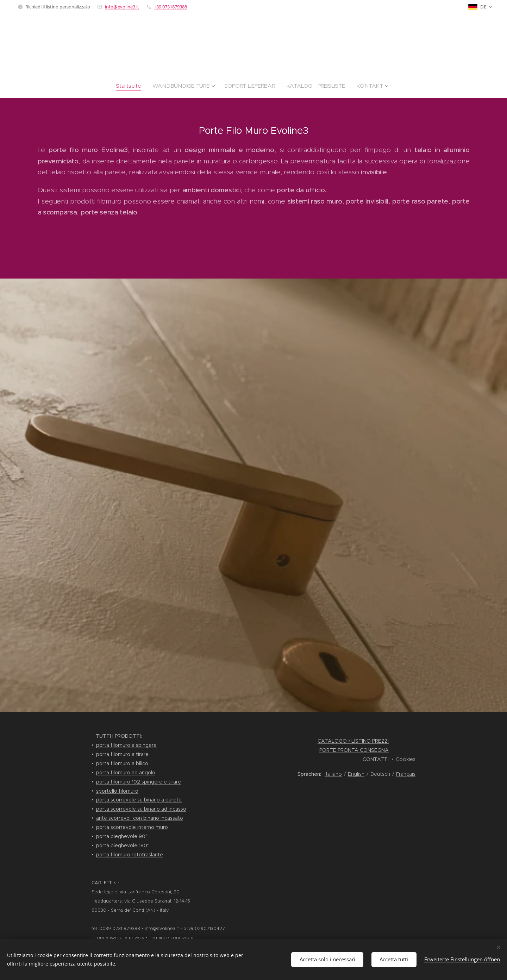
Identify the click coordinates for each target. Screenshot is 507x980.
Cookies (406, 759)
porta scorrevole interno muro (132, 827)
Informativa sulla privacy (118, 938)
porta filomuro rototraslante (130, 855)
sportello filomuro (117, 791)
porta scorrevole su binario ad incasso (141, 809)
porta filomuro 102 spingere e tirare (139, 782)
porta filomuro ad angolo (126, 773)
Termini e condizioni (171, 938)
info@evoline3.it (122, 7)
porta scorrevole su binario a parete (139, 800)
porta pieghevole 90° (122, 836)
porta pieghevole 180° (123, 845)
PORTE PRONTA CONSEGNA (354, 750)
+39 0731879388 (170, 7)
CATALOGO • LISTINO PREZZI (353, 741)
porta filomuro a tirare (122, 754)
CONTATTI (376, 759)
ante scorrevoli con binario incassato (140, 818)
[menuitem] (144, 86)
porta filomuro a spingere (126, 745)
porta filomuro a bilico (122, 763)
